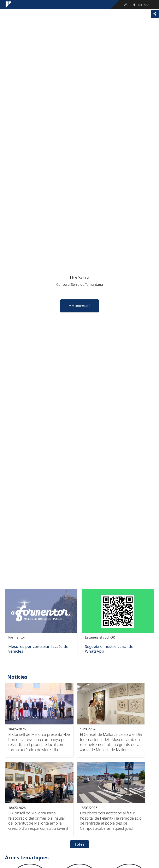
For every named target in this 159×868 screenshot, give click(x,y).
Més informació (79, 306)
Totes (79, 844)
